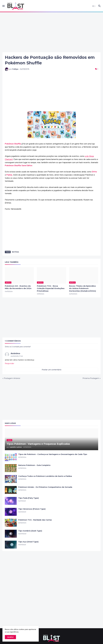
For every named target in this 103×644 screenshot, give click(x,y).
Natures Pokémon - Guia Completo (34, 465)
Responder (10, 363)
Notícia (15, 252)
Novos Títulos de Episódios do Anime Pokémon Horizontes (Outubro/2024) (82, 288)
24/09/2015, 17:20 (17, 356)
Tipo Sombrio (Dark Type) (30, 531)
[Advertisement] (51, 32)
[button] (3, 6)
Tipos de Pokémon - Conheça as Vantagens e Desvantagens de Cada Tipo (53, 454)
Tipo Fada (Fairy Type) (29, 498)
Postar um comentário (52, 370)
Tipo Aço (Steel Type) (28, 542)
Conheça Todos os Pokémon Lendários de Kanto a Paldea (45, 476)
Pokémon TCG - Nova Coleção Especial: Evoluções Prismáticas (51, 288)
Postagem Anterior (12, 378)
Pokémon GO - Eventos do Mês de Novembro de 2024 (18, 287)
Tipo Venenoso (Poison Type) (32, 509)
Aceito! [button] (10, 637)
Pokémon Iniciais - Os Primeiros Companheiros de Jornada (45, 487)
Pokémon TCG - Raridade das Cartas (35, 520)
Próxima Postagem (91, 378)
